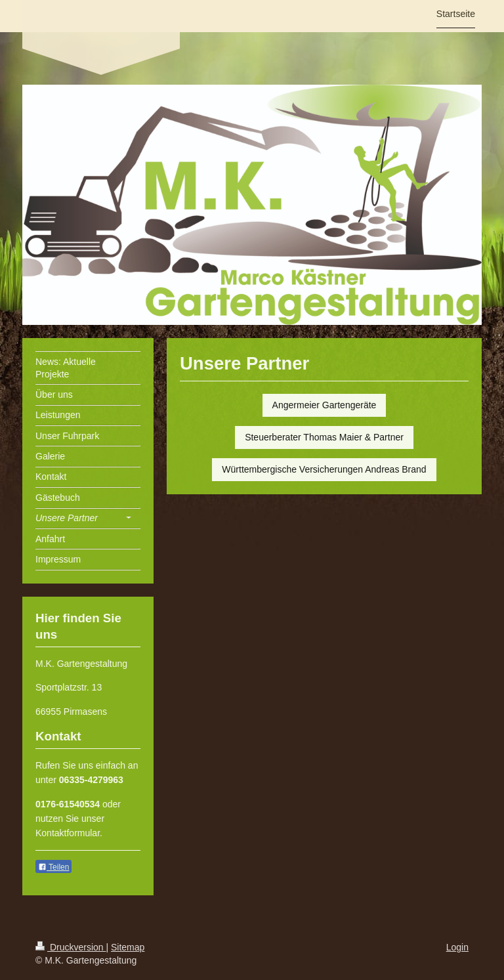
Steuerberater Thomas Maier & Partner (324, 437)
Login (457, 947)
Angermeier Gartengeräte (325, 405)
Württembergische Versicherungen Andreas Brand (324, 469)
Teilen (53, 867)
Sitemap (128, 947)
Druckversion (71, 947)
